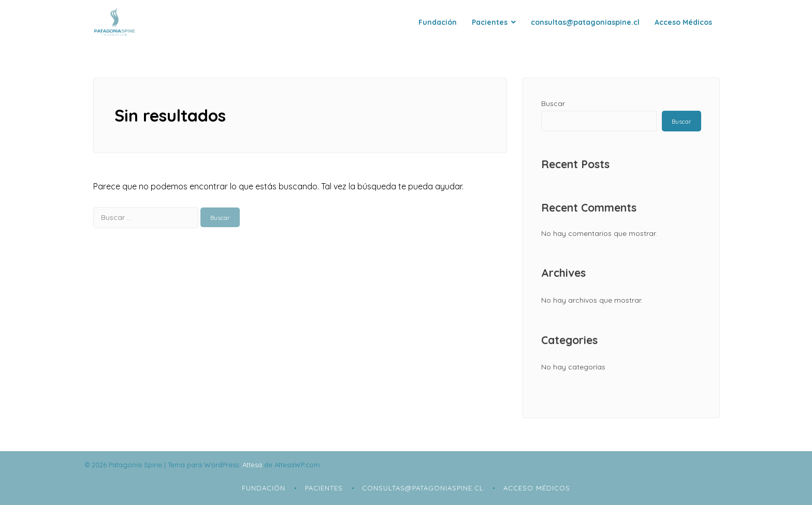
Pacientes (490, 22)
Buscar (553, 103)
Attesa (252, 465)
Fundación (438, 22)
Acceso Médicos (683, 22)
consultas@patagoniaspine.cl (585, 22)
